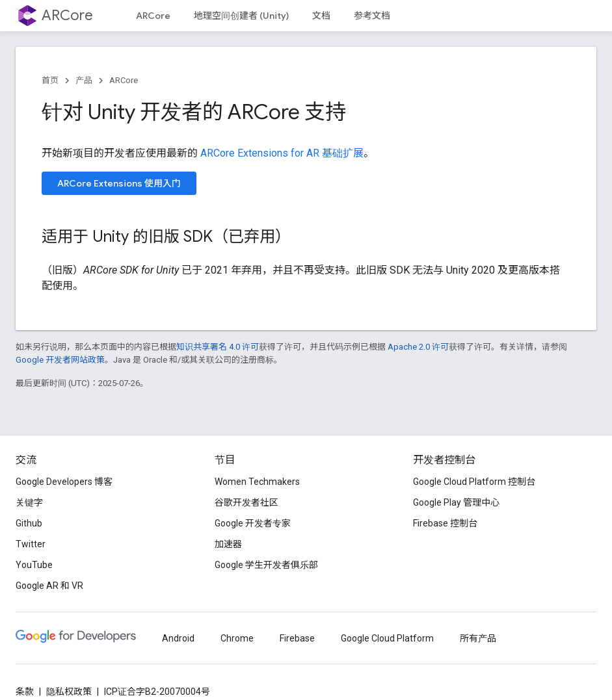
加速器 (228, 544)
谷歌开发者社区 (246, 502)
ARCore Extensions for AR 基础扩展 (282, 153)
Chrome (237, 638)
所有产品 (478, 638)
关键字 (29, 502)
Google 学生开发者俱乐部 (266, 565)
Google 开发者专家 (253, 523)
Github (29, 523)
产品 (84, 80)
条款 (25, 692)
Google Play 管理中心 (456, 502)
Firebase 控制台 (445, 523)
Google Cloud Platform (387, 638)
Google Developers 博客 (64, 482)
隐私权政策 (69, 692)
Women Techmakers (257, 482)
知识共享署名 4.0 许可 (218, 347)
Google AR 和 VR (49, 586)
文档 (321, 16)
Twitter (31, 544)
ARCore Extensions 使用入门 (119, 183)
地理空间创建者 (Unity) (241, 16)
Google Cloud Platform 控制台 (474, 482)
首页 (50, 80)
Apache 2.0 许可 (418, 347)
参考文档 (372, 16)
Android (178, 638)
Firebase (297, 638)
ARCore (67, 15)
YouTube (34, 565)
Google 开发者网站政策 (60, 360)
